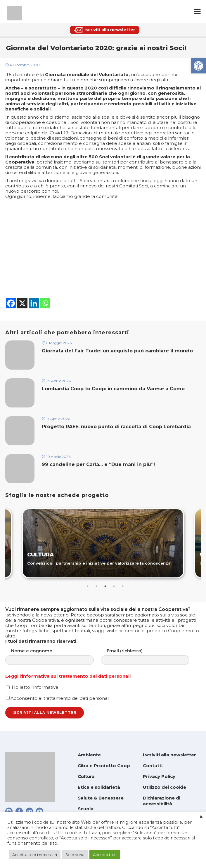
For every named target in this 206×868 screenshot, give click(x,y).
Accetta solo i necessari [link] (35, 855)
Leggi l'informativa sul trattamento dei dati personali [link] (68, 676)
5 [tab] (123, 586)
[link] (198, 66)
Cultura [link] (86, 776)
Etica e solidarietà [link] (99, 787)
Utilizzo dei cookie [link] (165, 787)
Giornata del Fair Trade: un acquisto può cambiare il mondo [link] (117, 351)
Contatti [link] (153, 766)
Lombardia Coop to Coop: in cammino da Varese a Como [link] (114, 389)
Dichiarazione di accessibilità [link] (162, 801)
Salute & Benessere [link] (101, 798)
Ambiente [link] (89, 755)
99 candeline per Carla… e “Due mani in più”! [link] (98, 464)
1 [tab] (88, 586)
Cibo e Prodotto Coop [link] (104, 766)
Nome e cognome (55, 657)
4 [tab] (114, 586)
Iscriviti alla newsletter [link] (169, 755)
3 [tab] (105, 586)
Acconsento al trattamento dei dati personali (58, 698)
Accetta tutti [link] (105, 855)
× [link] (201, 817)
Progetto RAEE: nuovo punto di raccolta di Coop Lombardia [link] (117, 427)
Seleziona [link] (75, 855)
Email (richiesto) (151, 657)
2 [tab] (96, 586)
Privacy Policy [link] (159, 776)
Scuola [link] (86, 809)
